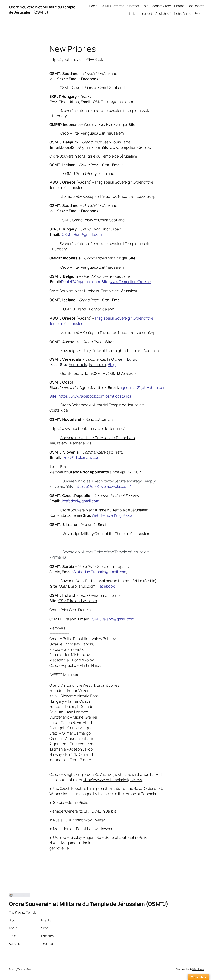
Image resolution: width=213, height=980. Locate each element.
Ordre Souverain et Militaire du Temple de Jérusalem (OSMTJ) (42, 9)
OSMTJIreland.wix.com (78, 601)
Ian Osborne (109, 595)
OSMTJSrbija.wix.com (77, 586)
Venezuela (78, 364)
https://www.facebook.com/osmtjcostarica (95, 396)
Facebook (98, 364)
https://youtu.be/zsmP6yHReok (76, 59)
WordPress (198, 969)
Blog (112, 364)
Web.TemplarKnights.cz (112, 515)
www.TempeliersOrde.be (130, 147)
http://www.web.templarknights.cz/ (112, 780)
